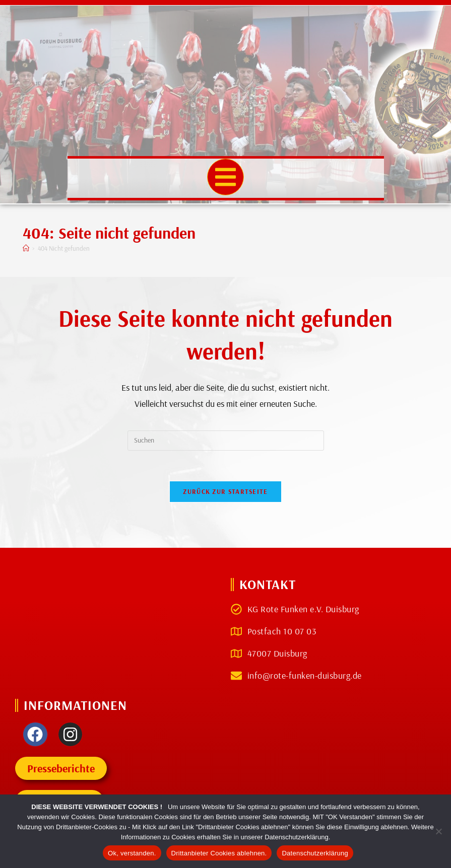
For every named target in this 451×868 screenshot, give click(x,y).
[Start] (26, 248)
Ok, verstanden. (132, 853)
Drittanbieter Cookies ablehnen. (219, 853)
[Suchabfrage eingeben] (226, 441)
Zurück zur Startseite (225, 491)
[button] (225, 177)
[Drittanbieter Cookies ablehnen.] (438, 831)
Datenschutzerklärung (315, 853)
